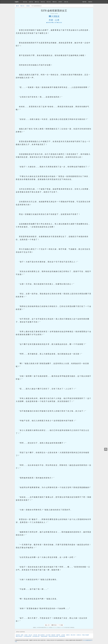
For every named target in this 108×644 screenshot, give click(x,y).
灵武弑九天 (79, 635)
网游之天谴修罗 (86, 635)
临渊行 (22, 635)
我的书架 (84, 2)
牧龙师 (26, 635)
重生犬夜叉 (73, 635)
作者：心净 (54, 20)
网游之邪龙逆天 (19, 636)
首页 (17, 6)
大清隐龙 (28, 6)
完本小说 (66, 2)
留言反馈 (59, 23)
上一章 (47, 625)
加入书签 (54, 23)
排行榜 (60, 2)
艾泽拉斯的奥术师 (27, 636)
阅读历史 (90, 2)
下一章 (61, 625)
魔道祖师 (53, 635)
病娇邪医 (58, 635)
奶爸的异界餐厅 (44, 636)
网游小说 (55, 2)
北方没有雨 (48, 635)
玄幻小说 (25, 2)
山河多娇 (63, 635)
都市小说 (37, 2)
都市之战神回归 (41, 635)
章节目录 (54, 625)
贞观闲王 (68, 635)
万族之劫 (30, 635)
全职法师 (35, 635)
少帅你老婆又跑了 (36, 636)
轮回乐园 (18, 635)
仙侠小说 (31, 2)
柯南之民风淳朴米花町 (53, 636)
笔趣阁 (17, 2)
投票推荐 (49, 23)
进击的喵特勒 (62, 636)
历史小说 (43, 2)
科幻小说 (49, 2)
